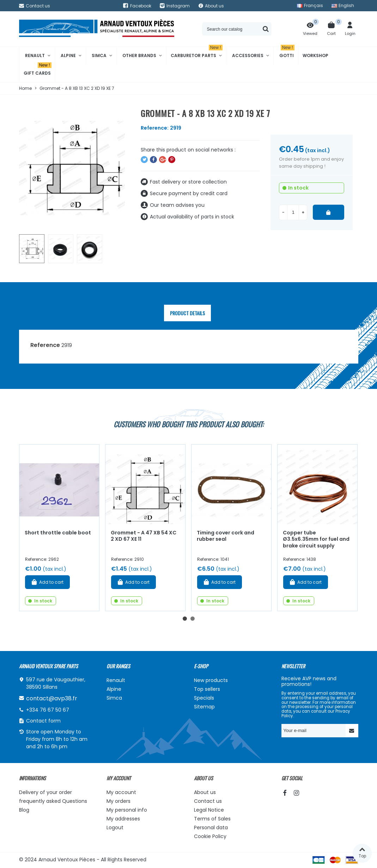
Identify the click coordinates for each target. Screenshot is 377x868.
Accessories (248, 55)
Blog (24, 810)
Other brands (139, 55)
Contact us (208, 801)
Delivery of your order (45, 792)
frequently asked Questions (53, 801)
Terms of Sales (212, 819)
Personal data (211, 827)
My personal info (127, 810)
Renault (35, 55)
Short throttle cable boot (58, 533)
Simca (99, 55)
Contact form (43, 721)
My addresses (123, 819)
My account (121, 792)
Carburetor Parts (197, 53)
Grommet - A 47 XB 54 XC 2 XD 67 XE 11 (144, 536)
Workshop (315, 55)
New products (211, 680)
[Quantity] (293, 212)
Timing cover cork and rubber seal (226, 536)
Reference (45, 345)
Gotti (287, 53)
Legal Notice (209, 810)
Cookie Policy (210, 836)
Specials (204, 698)
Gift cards (38, 70)
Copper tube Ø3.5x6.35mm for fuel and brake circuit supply (316, 539)
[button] (185, 619)
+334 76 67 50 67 (48, 710)
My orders (118, 801)
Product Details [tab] (187, 313)
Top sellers (207, 689)
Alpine (68, 55)
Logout (115, 827)
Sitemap (204, 707)
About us (205, 792)
